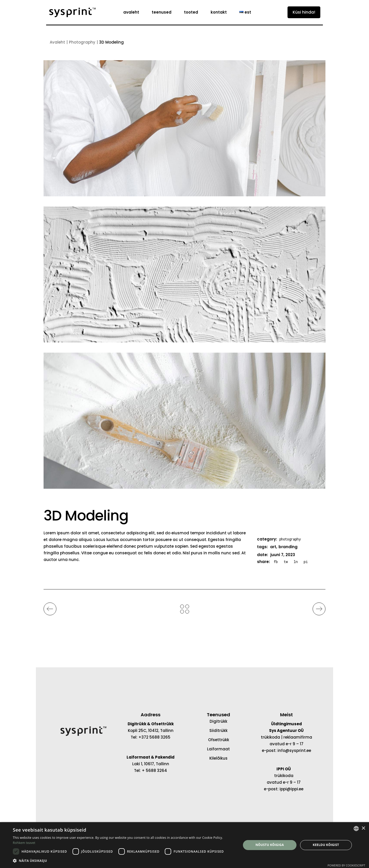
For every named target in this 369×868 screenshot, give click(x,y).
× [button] (363, 828)
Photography (290, 539)
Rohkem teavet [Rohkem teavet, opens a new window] (24, 843)
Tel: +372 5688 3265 (151, 737)
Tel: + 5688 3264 (151, 770)
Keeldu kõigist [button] (326, 845)
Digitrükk (218, 721)
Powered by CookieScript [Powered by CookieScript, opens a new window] (346, 865)
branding (288, 547)
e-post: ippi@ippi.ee (284, 789)
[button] (124, 861)
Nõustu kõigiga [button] (270, 845)
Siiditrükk (218, 731)
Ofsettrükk (219, 740)
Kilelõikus (218, 758)
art (273, 547)
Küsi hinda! (304, 12)
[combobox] (356, 829)
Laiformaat (218, 749)
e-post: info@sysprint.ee (286, 750)
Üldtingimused (286, 724)
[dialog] (184, 845)
